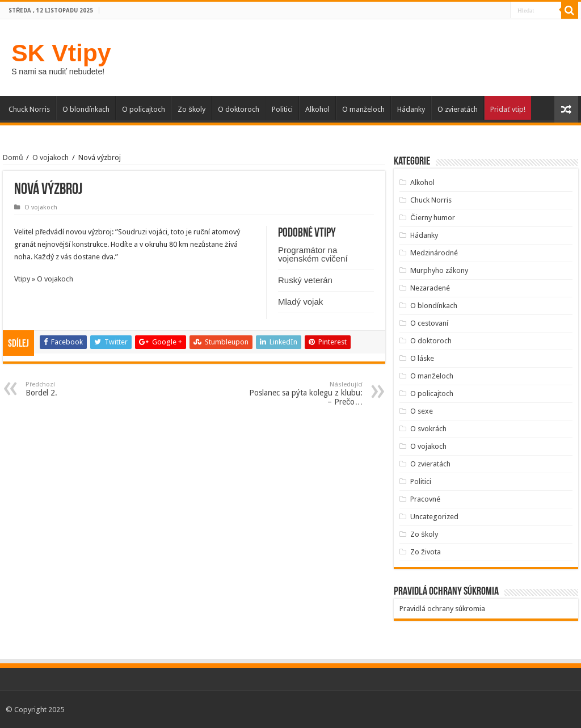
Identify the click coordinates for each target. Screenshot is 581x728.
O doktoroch (239, 109)
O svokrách (428, 429)
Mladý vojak (300, 302)
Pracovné (425, 499)
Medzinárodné (434, 253)
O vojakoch (50, 157)
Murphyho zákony (439, 270)
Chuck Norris (29, 109)
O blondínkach (86, 109)
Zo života (426, 552)
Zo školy (191, 109)
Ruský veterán (305, 280)
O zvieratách (458, 109)
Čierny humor (432, 218)
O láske (422, 358)
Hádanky (411, 109)
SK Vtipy (61, 53)
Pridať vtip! (508, 109)
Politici (282, 109)
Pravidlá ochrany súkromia (442, 609)
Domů (13, 157)
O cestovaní (429, 323)
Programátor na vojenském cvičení (313, 254)
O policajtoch (144, 109)
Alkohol (317, 109)
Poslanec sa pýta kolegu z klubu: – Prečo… (304, 394)
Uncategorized (434, 517)
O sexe (422, 411)
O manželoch (364, 109)
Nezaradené (430, 288)
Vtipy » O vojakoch (44, 279)
